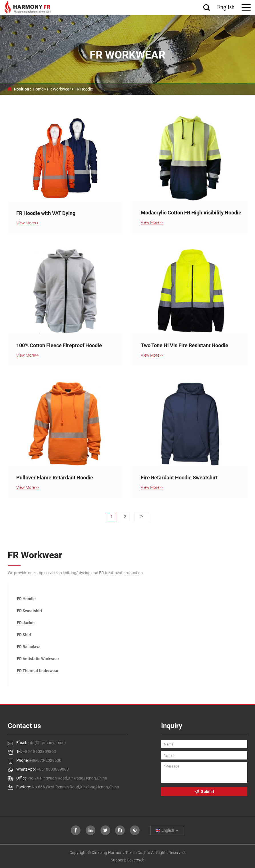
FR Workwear (59, 89)
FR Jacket (26, 623)
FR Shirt (24, 635)
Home (38, 89)
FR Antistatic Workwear (38, 659)
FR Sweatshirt (30, 611)
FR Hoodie (84, 89)
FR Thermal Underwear (38, 671)
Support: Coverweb (128, 860)
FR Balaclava (29, 647)
